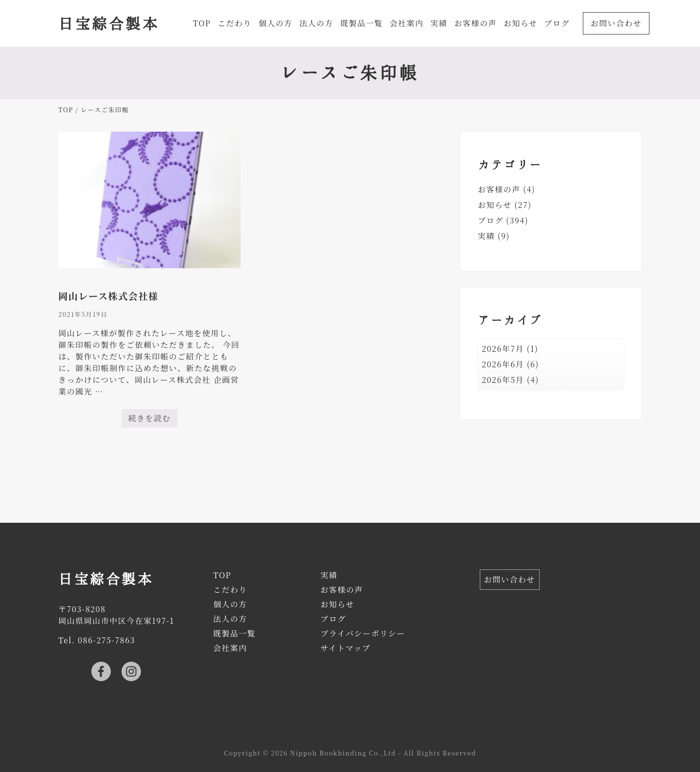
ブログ (491, 220)
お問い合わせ (510, 579)
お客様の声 (499, 189)
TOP (222, 575)
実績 (486, 236)
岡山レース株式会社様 (108, 296)
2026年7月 (503, 349)
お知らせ (495, 205)
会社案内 (230, 648)
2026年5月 (503, 380)
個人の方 (230, 604)
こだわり (230, 590)
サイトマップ (345, 648)
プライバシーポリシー (363, 633)
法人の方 (230, 619)
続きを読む (150, 420)
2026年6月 (503, 364)
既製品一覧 (234, 633)
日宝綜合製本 (109, 23)
